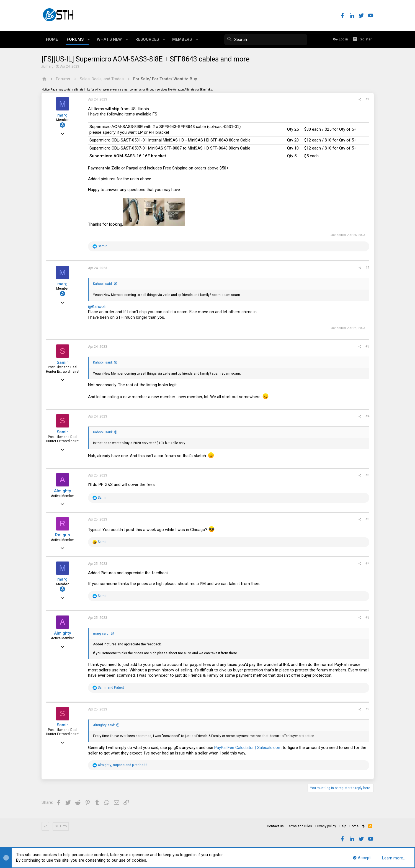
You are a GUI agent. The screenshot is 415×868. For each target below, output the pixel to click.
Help (343, 826)
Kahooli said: (103, 284)
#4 (367, 416)
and (111, 687)
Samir (62, 362)
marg (49, 66)
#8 (367, 617)
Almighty (62, 491)
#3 (367, 346)
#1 (367, 99)
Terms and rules (300, 826)
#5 (367, 475)
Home (354, 826)
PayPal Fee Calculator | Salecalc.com (248, 748)
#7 (367, 563)
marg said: (101, 633)
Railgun (63, 535)
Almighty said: (104, 725)
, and (123, 765)
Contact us (275, 826)
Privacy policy (326, 826)
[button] (89, 40)
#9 (367, 709)
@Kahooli (97, 306)
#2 (367, 268)
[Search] (266, 40)
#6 (367, 519)
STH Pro (61, 826)
